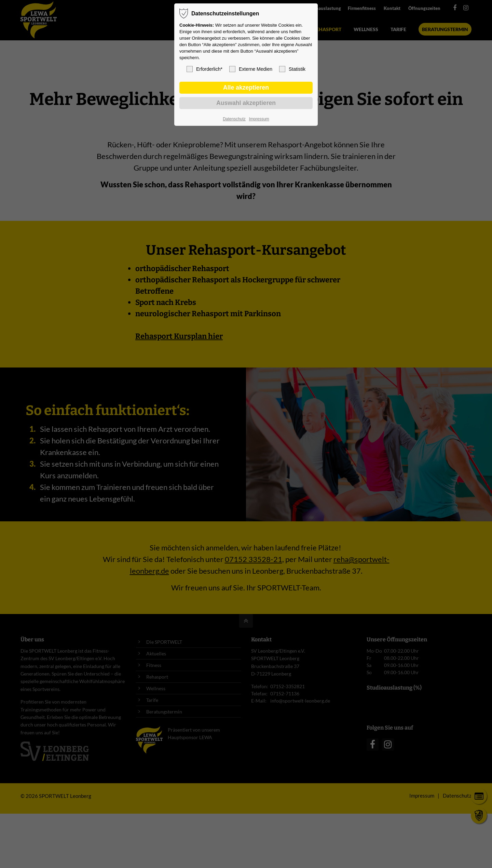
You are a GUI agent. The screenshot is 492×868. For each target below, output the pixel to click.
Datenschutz (234, 119)
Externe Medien (251, 69)
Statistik (292, 69)
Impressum (259, 119)
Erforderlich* (204, 69)
